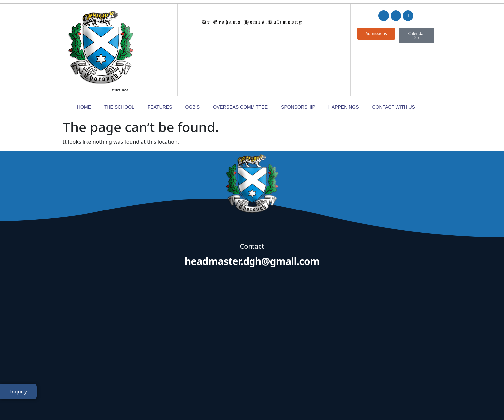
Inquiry (18, 398)
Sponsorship (298, 59)
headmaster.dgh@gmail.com (252, 213)
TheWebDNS (422, 402)
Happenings (344, 59)
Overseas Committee (240, 59)
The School (119, 59)
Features (160, 59)
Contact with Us (394, 59)
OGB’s (193, 59)
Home (84, 59)
